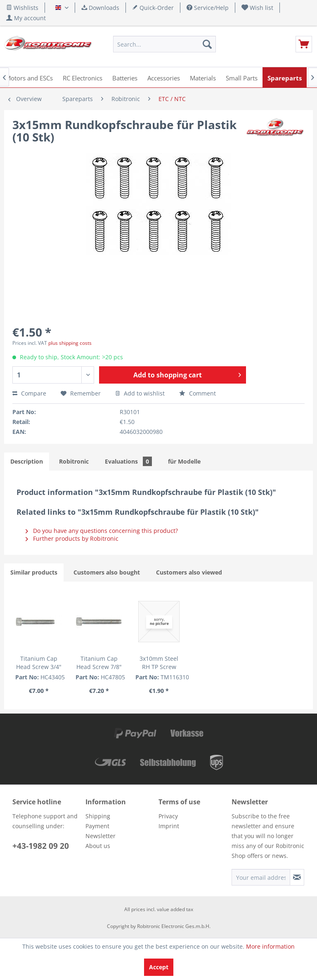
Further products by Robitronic (72, 538)
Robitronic (74, 461)
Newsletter (101, 836)
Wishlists (22, 8)
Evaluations (128, 461)
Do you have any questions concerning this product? (102, 531)
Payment (97, 826)
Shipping (98, 816)
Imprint (169, 826)
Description (27, 461)
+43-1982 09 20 (41, 846)
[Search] (207, 44)
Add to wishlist (140, 393)
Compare (29, 393)
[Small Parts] (242, 77)
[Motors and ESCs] (29, 77)
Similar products (34, 572)
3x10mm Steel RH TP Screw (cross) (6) (159, 663)
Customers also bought (107, 572)
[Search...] (165, 44)
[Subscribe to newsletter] (297, 877)
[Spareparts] (285, 77)
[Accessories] (164, 77)
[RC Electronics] (83, 77)
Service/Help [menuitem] (208, 8)
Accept (159, 967)
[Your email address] (261, 877)
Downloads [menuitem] (100, 8)
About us (98, 846)
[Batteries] (125, 77)
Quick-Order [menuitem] (153, 8)
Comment (198, 393)
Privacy (168, 816)
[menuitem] (258, 8)
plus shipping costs (70, 343)
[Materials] (203, 77)
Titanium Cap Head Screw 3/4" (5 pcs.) (39, 663)
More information (270, 946)
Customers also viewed (189, 572)
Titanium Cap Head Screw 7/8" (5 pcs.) (99, 663)
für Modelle (184, 461)
